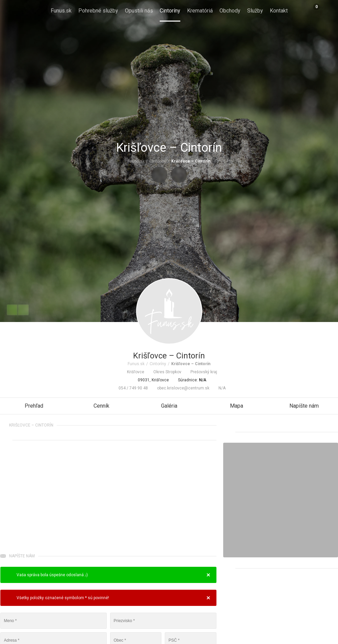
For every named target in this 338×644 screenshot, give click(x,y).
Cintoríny (170, 11)
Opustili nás (139, 11)
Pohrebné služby (98, 11)
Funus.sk (61, 11)
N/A (219, 388)
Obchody (230, 11)
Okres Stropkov (164, 372)
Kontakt (279, 11)
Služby (255, 11)
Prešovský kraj (201, 372)
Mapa (237, 406)
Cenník (101, 406)
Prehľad (34, 406)
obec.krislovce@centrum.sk (180, 388)
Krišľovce (133, 372)
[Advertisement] (108, 498)
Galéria (169, 406)
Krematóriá (200, 11)
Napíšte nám (304, 406)
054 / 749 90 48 (130, 388)
